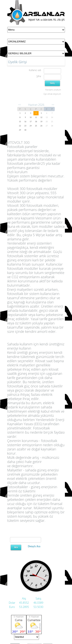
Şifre (39, 76)
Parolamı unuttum (53, 90)
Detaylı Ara (34, 546)
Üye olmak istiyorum (52, 94)
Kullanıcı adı (35, 70)
